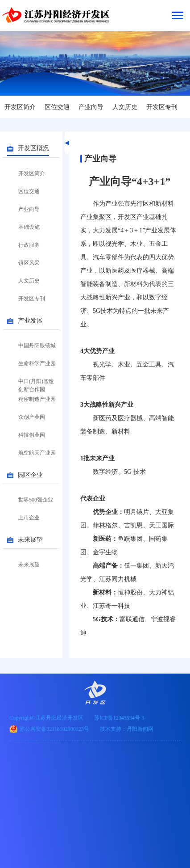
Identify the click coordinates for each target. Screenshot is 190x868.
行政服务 (29, 245)
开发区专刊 (162, 107)
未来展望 (29, 565)
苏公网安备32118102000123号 (54, 729)
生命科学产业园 (37, 363)
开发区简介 (20, 107)
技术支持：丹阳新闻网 (127, 729)
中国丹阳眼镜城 (37, 346)
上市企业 (29, 518)
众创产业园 (32, 417)
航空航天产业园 (37, 453)
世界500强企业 (36, 500)
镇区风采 (29, 263)
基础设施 (29, 227)
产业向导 (91, 107)
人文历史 (125, 107)
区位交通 (57, 107)
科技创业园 (32, 435)
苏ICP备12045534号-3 (119, 718)
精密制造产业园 (37, 399)
